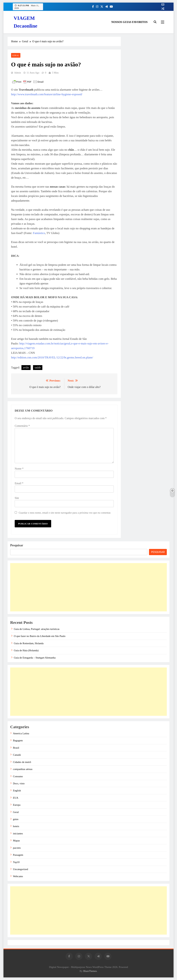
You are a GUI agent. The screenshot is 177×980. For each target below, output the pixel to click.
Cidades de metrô (22, 762)
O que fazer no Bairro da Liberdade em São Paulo (40, 636)
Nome (19, 469)
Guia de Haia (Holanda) (26, 650)
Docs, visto (19, 783)
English (17, 791)
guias (16, 819)
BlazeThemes (90, 971)
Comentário (22, 426)
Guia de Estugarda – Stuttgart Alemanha (35, 658)
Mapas (16, 841)
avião (26, 367)
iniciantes (18, 833)
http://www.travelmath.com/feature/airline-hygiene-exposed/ (47, 94)
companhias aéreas (23, 769)
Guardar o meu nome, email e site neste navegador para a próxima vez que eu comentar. (65, 513)
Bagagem (18, 740)
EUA (16, 798)
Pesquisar (17, 545)
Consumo (18, 776)
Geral (16, 55)
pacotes (17, 848)
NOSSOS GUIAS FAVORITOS (129, 22)
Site (17, 498)
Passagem (18, 855)
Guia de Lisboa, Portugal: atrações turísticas (37, 629)
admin (18, 73)
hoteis (16, 826)
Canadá (17, 755)
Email (19, 483)
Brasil (16, 748)
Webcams (18, 876)
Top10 (16, 862)
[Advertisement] (88, 587)
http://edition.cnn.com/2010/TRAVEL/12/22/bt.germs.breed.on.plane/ (52, 357)
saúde (38, 367)
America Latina (21, 733)
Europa (17, 805)
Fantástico (39, 233)
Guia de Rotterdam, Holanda (29, 643)
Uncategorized (20, 869)
